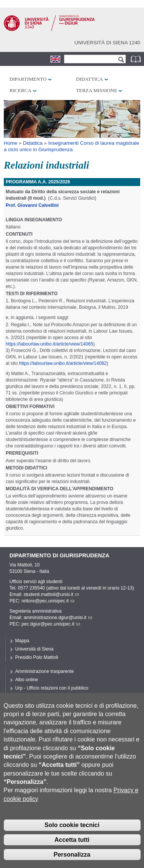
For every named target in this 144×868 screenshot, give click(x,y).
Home (11, 143)
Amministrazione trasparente (45, 671)
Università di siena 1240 (107, 43)
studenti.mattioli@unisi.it (51, 594)
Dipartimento (28, 79)
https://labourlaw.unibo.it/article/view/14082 (63, 363)
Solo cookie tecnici (72, 837)
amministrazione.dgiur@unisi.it (58, 618)
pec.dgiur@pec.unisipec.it (51, 624)
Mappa (22, 641)
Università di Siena (34, 649)
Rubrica (136, 59)
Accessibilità (28, 696)
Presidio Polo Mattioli (37, 657)
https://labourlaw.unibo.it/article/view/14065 (49, 344)
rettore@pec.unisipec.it (48, 601)
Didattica (90, 79)
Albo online (27, 680)
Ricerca (20, 90)
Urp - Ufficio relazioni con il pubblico (52, 688)
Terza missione (97, 90)
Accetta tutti (72, 852)
